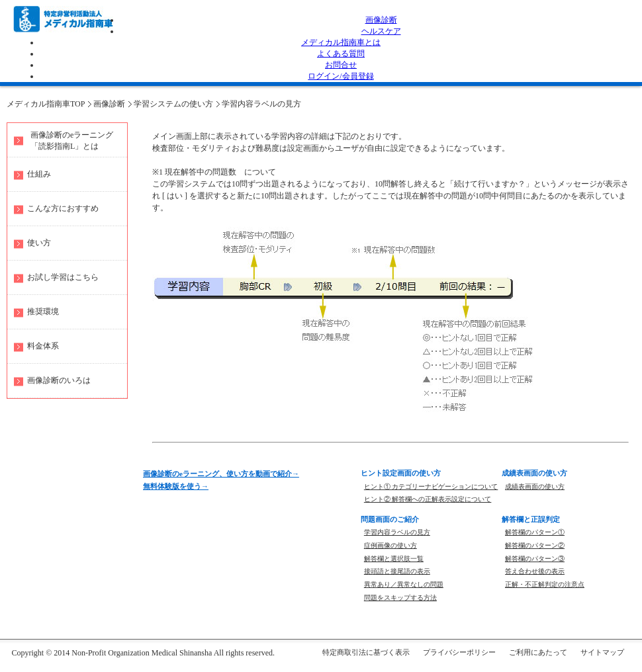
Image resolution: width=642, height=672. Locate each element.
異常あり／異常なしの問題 (404, 584)
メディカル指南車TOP (46, 104)
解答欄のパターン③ (535, 559)
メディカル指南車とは (341, 42)
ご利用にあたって (538, 652)
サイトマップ (602, 652)
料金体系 (43, 346)
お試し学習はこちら (63, 277)
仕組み (39, 174)
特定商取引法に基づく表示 (366, 652)
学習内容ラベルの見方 (261, 104)
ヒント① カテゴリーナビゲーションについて (431, 486)
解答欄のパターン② (535, 545)
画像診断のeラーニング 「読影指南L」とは (72, 141)
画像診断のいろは (59, 380)
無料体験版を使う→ (176, 486)
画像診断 (381, 20)
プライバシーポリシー (459, 652)
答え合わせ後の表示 (535, 571)
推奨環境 (43, 312)
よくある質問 (341, 54)
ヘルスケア (381, 31)
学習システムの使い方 (173, 104)
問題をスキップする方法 (400, 598)
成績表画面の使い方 (535, 486)
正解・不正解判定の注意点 (545, 584)
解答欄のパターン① (535, 532)
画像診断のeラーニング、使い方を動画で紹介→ (221, 474)
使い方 (39, 243)
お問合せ (341, 65)
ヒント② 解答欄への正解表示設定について (428, 499)
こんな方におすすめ (63, 208)
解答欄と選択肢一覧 (394, 559)
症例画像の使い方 (390, 545)
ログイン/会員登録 (341, 76)
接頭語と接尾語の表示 (397, 571)
